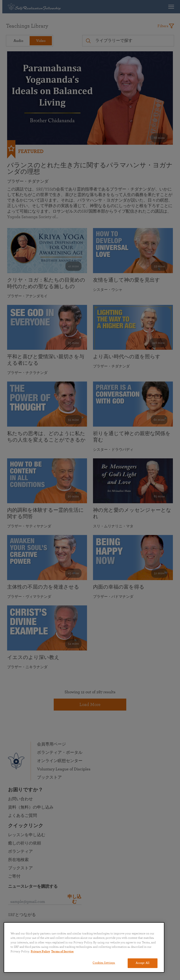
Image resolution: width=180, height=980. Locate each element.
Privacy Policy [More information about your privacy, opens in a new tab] (40, 952)
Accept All (143, 963)
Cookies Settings (104, 963)
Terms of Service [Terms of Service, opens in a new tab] (62, 952)
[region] (84, 947)
